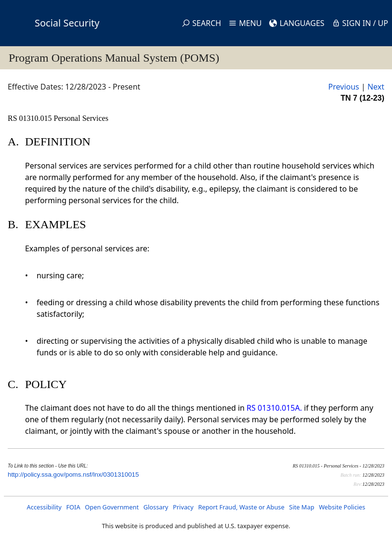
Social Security (67, 23)
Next (376, 87)
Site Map (301, 507)
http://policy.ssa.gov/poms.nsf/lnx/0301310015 (73, 474)
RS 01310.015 (31, 118)
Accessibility (44, 507)
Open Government (112, 507)
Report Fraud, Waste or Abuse (241, 507)
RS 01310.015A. (274, 408)
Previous (344, 87)
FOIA (73, 507)
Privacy (183, 507)
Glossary (156, 507)
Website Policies (342, 507)
